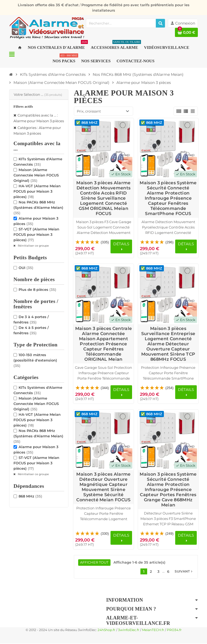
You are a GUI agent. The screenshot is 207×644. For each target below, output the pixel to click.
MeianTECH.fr (153, 631)
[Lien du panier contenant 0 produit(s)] (186, 32)
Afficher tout (94, 563)
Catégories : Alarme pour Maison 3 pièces (37, 130)
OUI (26, 268)
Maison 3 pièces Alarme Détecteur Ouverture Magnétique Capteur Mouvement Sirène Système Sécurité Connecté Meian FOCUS (103, 487)
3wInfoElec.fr (129, 631)
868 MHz (30, 496)
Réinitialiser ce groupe (33, 246)
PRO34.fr (174, 631)
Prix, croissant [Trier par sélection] (89, 111)
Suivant (184, 572)
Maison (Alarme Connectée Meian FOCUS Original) (36, 175)
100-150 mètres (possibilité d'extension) (35, 360)
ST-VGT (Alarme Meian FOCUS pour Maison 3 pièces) (36, 234)
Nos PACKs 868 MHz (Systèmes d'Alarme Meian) (38, 207)
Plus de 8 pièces (37, 289)
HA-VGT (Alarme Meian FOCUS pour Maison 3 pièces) (37, 191)
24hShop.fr (106, 631)
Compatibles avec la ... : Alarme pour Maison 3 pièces (39, 118)
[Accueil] (11, 74)
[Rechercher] (160, 23)
